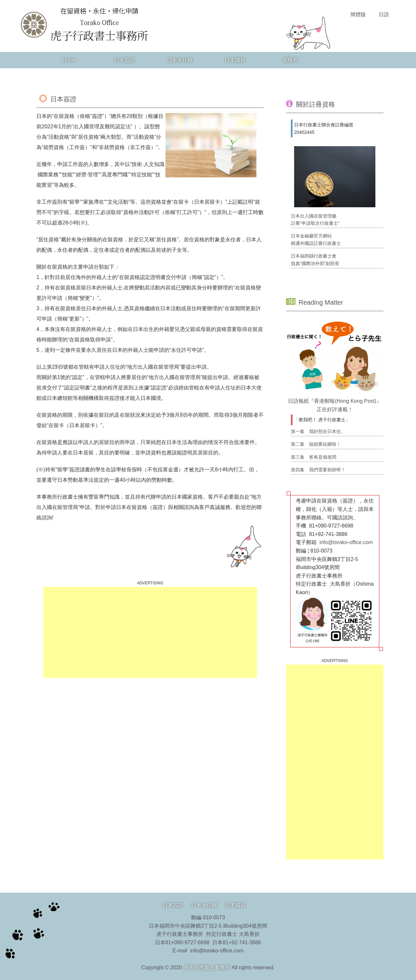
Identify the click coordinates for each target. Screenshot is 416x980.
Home (69, 60)
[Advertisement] (150, 632)
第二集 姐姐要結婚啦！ (316, 444)
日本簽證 (124, 60)
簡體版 (358, 14)
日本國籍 (235, 60)
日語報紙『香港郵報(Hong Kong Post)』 (335, 401)
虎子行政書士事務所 (207, 967)
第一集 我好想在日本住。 (318, 431)
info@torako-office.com (346, 542)
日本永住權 (180, 60)
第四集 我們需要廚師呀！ (318, 470)
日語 (384, 14)
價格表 (290, 60)
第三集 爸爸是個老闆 (314, 457)
